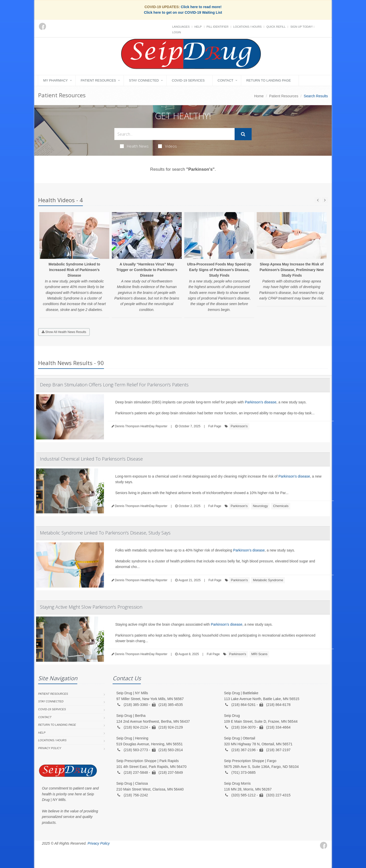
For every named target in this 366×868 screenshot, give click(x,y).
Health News (134, 146)
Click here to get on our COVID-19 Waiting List (183, 12)
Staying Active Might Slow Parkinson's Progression (91, 607)
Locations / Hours (248, 27)
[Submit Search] (243, 134)
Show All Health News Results (64, 332)
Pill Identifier (218, 27)
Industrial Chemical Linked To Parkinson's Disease (91, 459)
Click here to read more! (201, 7)
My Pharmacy (56, 80)
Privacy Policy (50, 748)
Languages (181, 27)
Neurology (260, 506)
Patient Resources (98, 80)
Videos (167, 146)
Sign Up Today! (301, 27)
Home (259, 96)
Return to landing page (269, 80)
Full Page (215, 426)
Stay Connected (144, 80)
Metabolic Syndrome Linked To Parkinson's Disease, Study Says (105, 533)
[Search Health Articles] (174, 134)
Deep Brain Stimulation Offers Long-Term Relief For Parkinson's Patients (114, 385)
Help (198, 27)
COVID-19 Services (188, 80)
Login (177, 32)
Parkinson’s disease (261, 402)
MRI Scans (260, 654)
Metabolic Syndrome (268, 580)
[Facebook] (42, 26)
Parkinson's (239, 426)
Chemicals (281, 506)
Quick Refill (276, 27)
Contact (225, 80)
